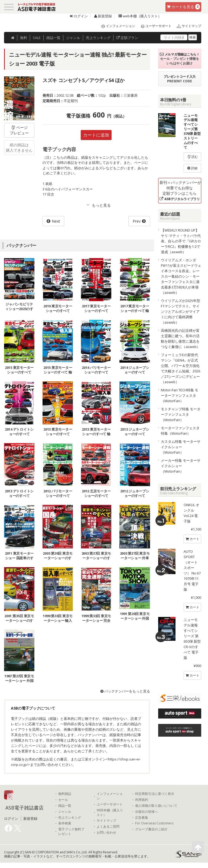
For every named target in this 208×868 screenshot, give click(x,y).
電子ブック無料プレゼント (71, 832)
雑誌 (53, 38)
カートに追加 (96, 135)
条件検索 (65, 823)
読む (193, 157)
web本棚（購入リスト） (140, 16)
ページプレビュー (19, 130)
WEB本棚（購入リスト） (110, 813)
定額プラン (127, 38)
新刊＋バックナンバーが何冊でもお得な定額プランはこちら (180, 191)
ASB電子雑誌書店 (25, 808)
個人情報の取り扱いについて (156, 806)
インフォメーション (116, 26)
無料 (24, 38)
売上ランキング (70, 818)
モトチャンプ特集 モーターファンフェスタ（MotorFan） (181, 414)
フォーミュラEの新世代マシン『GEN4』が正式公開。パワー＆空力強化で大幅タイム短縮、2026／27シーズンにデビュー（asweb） (181, 368)
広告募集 (142, 818)
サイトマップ (187, 26)
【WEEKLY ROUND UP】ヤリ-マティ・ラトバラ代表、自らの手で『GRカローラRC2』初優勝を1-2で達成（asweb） (181, 241)
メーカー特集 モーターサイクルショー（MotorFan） (181, 466)
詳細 (192, 168)
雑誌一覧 (65, 806)
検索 (193, 37)
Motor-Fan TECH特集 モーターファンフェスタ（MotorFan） (180, 395)
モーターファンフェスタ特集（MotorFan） (180, 431)
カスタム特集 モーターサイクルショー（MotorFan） (181, 447)
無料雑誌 (65, 794)
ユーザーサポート (154, 26)
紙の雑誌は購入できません (19, 147)
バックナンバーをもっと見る (125, 691)
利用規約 (142, 800)
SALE (37, 38)
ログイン (79, 16)
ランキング (98, 38)
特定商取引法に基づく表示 (155, 794)
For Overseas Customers (154, 823)
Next (56, 221)
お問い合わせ (106, 833)
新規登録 (103, 16)
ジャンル (73, 38)
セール (63, 800)
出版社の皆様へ (147, 812)
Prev (137, 221)
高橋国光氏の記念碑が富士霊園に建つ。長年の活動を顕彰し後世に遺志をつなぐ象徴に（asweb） (181, 339)
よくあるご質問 (108, 827)
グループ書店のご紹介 (151, 829)
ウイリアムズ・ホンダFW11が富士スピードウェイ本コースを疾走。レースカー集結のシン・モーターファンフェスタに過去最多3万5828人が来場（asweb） (181, 276)
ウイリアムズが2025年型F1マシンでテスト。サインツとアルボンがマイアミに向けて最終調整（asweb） (181, 311)
